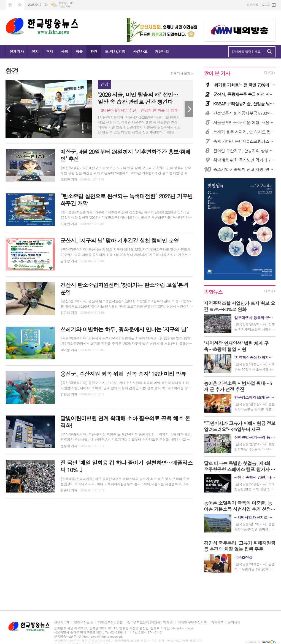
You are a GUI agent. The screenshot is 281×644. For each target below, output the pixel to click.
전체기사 (17, 51)
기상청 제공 (64, 6)
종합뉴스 (213, 292)
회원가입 (252, 5)
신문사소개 (62, 622)
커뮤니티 (162, 51)
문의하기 (234, 622)
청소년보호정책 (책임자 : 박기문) (150, 622)
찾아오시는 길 (84, 622)
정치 (35, 51)
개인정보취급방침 (110, 622)
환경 (94, 51)
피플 (79, 51)
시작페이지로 (10, 5)
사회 (64, 51)
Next (189, 109)
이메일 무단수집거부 (192, 622)
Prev (10, 109)
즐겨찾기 (20, 5)
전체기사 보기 (180, 73)
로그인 (266, 5)
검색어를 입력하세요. (247, 52)
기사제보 (217, 622)
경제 (50, 51)
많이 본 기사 (217, 73)
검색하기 (269, 52)
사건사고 (140, 51)
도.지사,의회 (115, 51)
